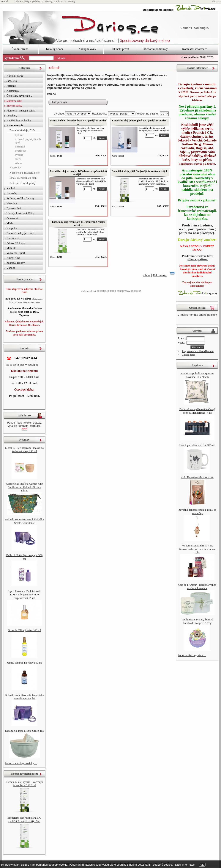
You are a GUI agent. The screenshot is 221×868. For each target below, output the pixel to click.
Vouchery (12, 115)
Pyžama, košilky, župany (20, 198)
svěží (18, 159)
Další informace (185, 865)
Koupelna (12, 228)
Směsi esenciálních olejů (23, 178)
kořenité (20, 147)
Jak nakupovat (120, 49)
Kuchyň (11, 188)
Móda (10, 223)
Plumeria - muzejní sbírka (21, 111)
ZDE (24, 429)
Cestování (12, 218)
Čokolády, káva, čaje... (19, 96)
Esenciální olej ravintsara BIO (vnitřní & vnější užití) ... (78, 224)
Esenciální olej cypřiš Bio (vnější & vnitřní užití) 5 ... (140, 171)
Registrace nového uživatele (198, 351)
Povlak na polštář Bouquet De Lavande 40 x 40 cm (197, 375)
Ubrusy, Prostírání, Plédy (21, 213)
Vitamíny (12, 203)
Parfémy (11, 86)
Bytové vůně (14, 208)
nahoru (147, 275)
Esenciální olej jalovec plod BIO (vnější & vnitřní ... (140, 121)
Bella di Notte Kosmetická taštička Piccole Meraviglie (24, 697)
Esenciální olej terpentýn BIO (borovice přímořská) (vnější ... (78, 173)
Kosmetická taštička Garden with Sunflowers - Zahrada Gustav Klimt (24, 487)
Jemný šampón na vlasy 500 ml (24, 663)
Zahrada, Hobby (16, 263)
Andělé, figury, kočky (19, 120)
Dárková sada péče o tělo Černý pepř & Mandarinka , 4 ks (197, 411)
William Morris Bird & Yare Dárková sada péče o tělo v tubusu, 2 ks (197, 549)
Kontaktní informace (195, 49)
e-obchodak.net (89, 291)
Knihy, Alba (13, 258)
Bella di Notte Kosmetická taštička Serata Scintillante (24, 521)
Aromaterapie (15, 125)
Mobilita (11, 248)
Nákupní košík (87, 49)
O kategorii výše (58, 102)
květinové (21, 151)
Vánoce (11, 268)
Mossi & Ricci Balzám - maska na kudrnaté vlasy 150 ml (24, 450)
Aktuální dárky (15, 76)
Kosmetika (13, 91)
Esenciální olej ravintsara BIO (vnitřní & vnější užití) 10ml (24, 819)
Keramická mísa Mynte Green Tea (24, 731)
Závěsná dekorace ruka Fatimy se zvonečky (197, 511)
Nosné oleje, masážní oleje (24, 173)
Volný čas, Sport (16, 253)
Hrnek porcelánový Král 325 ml (197, 445)
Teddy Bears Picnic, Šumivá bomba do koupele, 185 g (197, 621)
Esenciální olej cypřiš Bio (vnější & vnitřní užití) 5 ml (24, 784)
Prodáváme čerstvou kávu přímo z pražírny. (197, 258)
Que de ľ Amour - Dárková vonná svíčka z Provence (197, 586)
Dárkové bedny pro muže (21, 233)
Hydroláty (15, 167)
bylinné (19, 135)
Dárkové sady (14, 101)
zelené (19, 163)
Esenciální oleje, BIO (22, 130)
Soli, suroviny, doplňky (23, 183)
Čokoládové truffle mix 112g (197, 477)
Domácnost (13, 238)
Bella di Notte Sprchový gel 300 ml (24, 557)
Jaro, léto (12, 81)
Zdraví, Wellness (16, 243)
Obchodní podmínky (155, 49)
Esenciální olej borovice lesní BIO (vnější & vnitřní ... (78, 122)
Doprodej (12, 193)
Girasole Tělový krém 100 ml (24, 630)
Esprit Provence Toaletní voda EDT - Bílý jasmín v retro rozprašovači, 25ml (24, 594)
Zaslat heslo (189, 355)
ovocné (19, 155)
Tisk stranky (160, 275)
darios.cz (217, 1)
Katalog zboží (54, 49)
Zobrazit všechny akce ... (192, 655)
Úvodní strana (20, 49)
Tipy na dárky (14, 106)
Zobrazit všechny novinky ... (21, 763)
